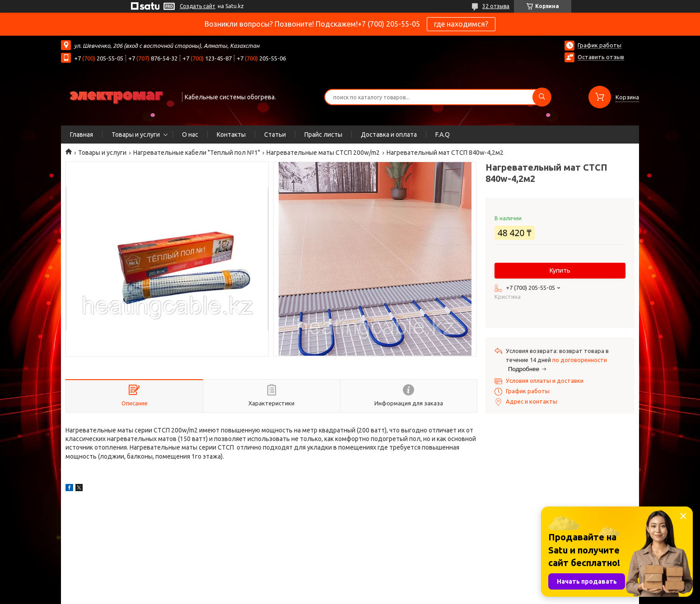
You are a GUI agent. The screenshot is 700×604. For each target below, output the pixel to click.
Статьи (275, 135)
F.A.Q (443, 135)
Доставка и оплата (389, 135)
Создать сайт (198, 6)
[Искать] (542, 97)
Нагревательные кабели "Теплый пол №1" (197, 153)
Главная (82, 135)
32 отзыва (496, 6)
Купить (560, 270)
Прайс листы (323, 135)
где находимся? (461, 24)
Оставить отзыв (601, 57)
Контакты (231, 135)
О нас (190, 135)
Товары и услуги (136, 135)
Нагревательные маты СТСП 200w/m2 (323, 153)
